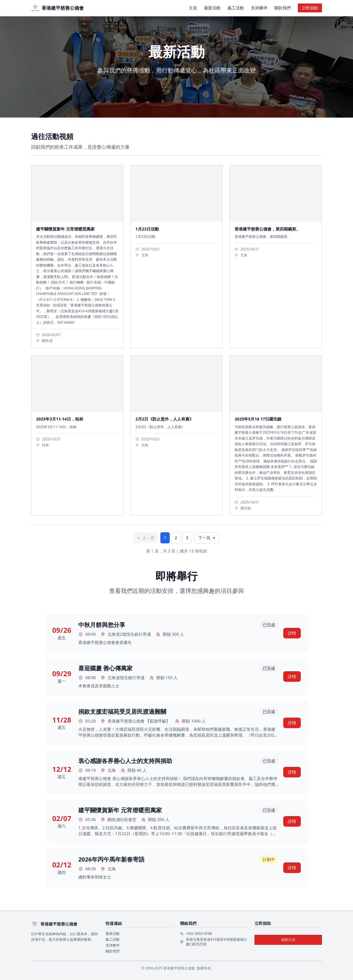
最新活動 (212, 8)
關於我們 (283, 8)
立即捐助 (310, 8)
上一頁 (146, 538)
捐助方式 (288, 940)
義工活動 (236, 8)
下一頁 (207, 538)
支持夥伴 (259, 8)
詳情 (292, 633)
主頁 (193, 8)
